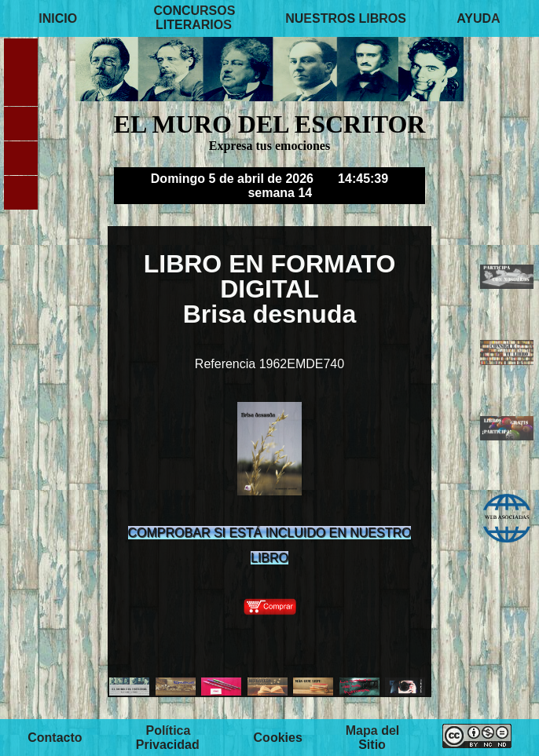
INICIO (58, 18)
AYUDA (478, 18)
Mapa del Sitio (372, 737)
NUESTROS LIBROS (346, 18)
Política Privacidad (168, 737)
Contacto (55, 737)
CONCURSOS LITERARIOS (194, 18)
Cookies (278, 737)
